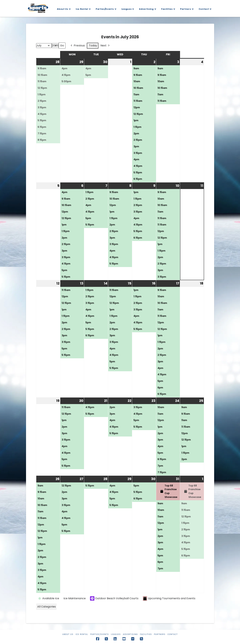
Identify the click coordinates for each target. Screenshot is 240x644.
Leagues (116, 634)
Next (105, 46)
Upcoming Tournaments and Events (169, 599)
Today (93, 45)
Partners (160, 634)
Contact (173, 634)
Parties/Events (100, 634)
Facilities (146, 634)
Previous (77, 46)
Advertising (130, 634)
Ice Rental (82, 634)
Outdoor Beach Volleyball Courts (114, 598)
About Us (68, 634)
